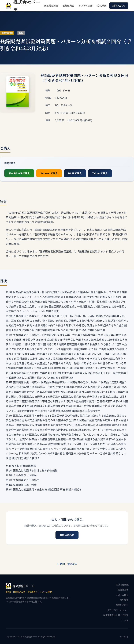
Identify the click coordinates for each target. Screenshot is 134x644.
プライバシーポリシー (118, 610)
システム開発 (86, 5)
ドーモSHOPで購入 (19, 173)
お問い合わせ (119, 5)
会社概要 (102, 5)
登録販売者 (68, 5)
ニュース (124, 620)
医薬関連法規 (51, 5)
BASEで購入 (75, 173)
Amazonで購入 (49, 173)
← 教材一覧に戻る (67, 564)
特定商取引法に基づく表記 (116, 615)
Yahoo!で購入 (100, 173)
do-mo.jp (124, 637)
